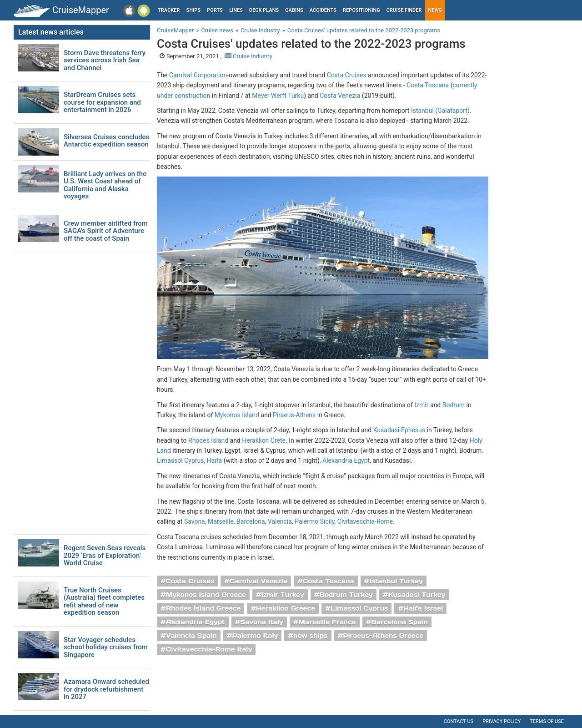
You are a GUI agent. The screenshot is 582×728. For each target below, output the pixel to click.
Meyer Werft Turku (278, 96)
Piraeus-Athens (294, 415)
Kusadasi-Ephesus (399, 430)
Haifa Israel (423, 608)
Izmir (421, 405)
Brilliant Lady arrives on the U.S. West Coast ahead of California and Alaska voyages (105, 185)
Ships (194, 10)
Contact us (459, 721)
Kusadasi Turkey (416, 595)
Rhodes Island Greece (203, 608)
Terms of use (547, 721)
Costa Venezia (340, 96)
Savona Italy (261, 622)
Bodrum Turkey (346, 595)
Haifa (215, 460)
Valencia (280, 521)
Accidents (323, 10)
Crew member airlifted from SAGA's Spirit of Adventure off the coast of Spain (106, 231)
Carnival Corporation (198, 75)
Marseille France (327, 622)
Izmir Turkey (282, 595)
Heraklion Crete (264, 440)
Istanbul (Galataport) (440, 111)
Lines (236, 10)
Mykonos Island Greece (206, 595)
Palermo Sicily (314, 521)
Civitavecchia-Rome (365, 521)
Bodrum (454, 405)
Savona (195, 521)
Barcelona (251, 521)
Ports (215, 10)
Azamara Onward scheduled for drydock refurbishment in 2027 (106, 689)
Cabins (294, 10)
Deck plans (264, 10)
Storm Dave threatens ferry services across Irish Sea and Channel (105, 61)
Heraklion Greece (286, 608)
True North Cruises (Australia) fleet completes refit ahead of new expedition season (104, 602)
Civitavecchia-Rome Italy (209, 649)
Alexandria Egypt (346, 460)
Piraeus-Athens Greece (383, 636)
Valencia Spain (191, 636)
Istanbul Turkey (396, 581)
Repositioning (361, 10)
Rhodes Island (208, 440)
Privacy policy (502, 721)
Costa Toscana (428, 85)
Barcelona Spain (399, 622)
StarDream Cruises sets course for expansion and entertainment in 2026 (102, 102)
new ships (310, 636)
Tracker (169, 10)
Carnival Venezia (258, 581)
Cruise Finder (404, 10)
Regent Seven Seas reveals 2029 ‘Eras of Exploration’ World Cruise (105, 556)
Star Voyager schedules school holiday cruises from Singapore (106, 647)
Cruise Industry (248, 56)
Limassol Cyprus (180, 460)
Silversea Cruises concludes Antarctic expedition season (106, 141)
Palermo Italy (255, 636)
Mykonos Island (237, 415)
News (435, 10)
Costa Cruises (347, 75)
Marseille (221, 521)
